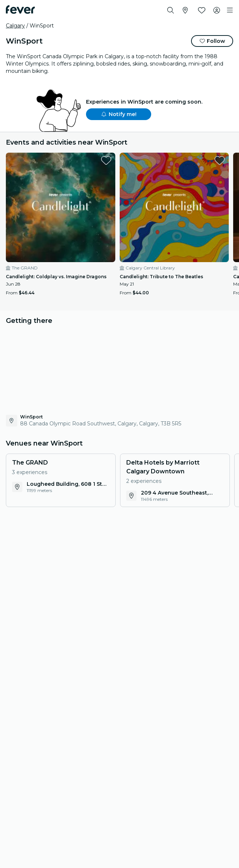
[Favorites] (202, 10)
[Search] (171, 10)
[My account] (217, 10)
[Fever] (20, 10)
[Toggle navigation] (230, 10)
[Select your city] (185, 10)
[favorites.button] (106, 160)
